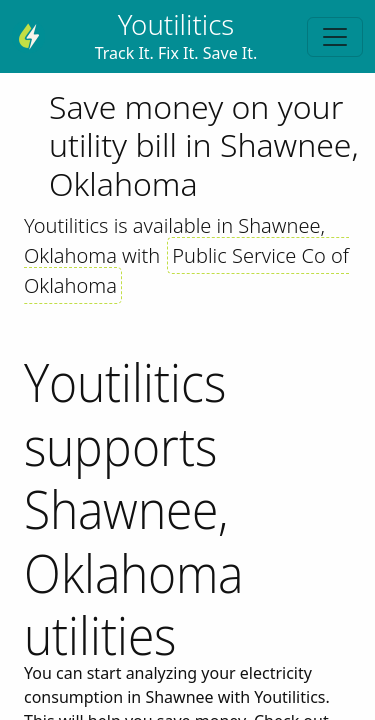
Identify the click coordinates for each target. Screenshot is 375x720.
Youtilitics (176, 24)
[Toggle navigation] (335, 37)
